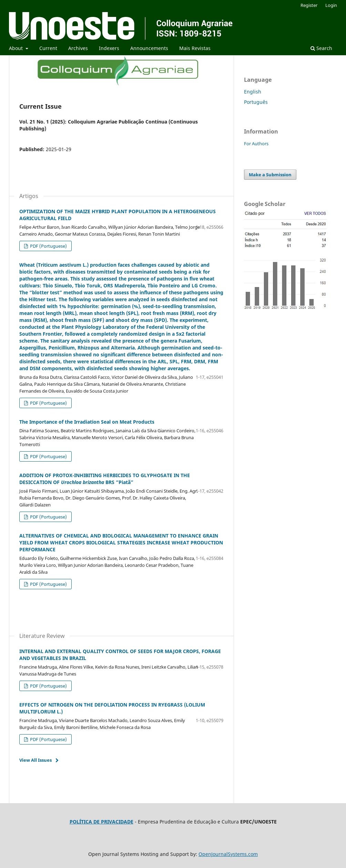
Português (256, 102)
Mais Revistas (195, 48)
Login (331, 5)
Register (309, 5)
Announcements (149, 48)
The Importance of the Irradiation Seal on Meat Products (87, 422)
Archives (78, 48)
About (17, 48)
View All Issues (35, 760)
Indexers (109, 48)
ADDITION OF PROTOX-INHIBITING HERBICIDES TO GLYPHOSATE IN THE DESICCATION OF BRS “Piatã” (105, 479)
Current (48, 48)
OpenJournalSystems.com (228, 854)
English (253, 92)
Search (321, 48)
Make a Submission (270, 175)
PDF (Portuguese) (48, 246)
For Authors (256, 144)
